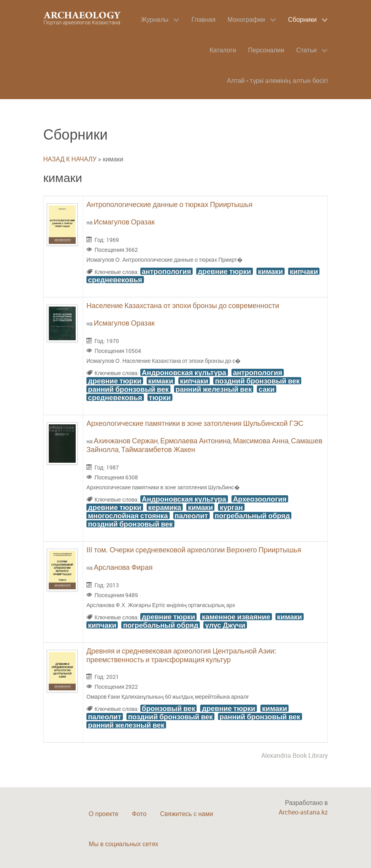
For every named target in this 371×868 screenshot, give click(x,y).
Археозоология (260, 499)
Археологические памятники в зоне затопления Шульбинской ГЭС (195, 423)
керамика (165, 507)
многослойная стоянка (128, 515)
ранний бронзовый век (128, 389)
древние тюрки (225, 271)
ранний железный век (214, 389)
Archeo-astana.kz (303, 812)
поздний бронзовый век (257, 381)
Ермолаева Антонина (195, 441)
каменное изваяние (236, 617)
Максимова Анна (261, 441)
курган (231, 507)
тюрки (160, 397)
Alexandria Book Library (295, 755)
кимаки (271, 271)
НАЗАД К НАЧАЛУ (70, 159)
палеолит (191, 515)
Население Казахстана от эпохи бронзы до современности (183, 305)
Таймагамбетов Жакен (158, 449)
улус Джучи (225, 625)
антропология (166, 271)
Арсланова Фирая (123, 567)
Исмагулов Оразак (124, 222)
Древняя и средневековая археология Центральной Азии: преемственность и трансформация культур (181, 655)
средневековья (115, 280)
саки (266, 389)
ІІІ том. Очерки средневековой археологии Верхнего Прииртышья (194, 550)
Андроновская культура (184, 372)
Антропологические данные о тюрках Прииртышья (169, 204)
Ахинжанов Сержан (126, 441)
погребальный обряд (252, 515)
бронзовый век (169, 708)
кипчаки (304, 271)
